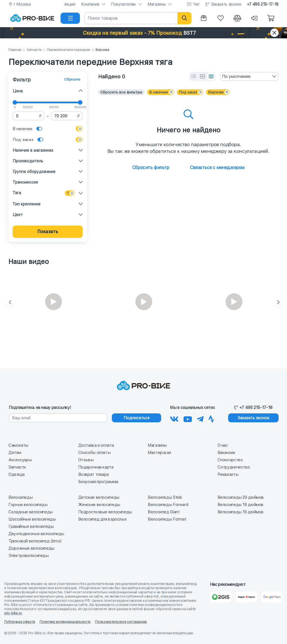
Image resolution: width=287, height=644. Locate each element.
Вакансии (226, 453)
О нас (223, 445)
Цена (18, 91)
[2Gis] (221, 597)
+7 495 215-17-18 (263, 4)
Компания (90, 4)
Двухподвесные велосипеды (36, 534)
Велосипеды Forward (168, 505)
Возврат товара (93, 474)
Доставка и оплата (96, 445)
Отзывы (86, 460)
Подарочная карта (96, 467)
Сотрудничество (234, 467)
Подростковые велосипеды (105, 512)
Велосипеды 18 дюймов (241, 505)
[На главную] (32, 18)
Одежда (17, 474)
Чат (196, 4)
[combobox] (249, 76)
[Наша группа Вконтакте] (174, 418)
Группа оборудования (34, 172)
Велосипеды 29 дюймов (241, 497)
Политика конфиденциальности (65, 622)
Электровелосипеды (29, 556)
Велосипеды (20, 497)
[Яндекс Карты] (247, 597)
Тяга (17, 193)
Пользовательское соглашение (121, 622)
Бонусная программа (98, 482)
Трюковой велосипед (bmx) (35, 541)
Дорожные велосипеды (31, 548)
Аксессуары (20, 460)
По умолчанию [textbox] (236, 76)
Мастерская (159, 453)
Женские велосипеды (99, 505)
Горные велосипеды (28, 505)
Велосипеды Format (167, 519)
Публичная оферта (20, 622)
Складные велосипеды (31, 512)
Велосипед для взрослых (102, 519)
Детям (15, 453)
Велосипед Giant (164, 512)
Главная (15, 50)
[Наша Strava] (211, 418)
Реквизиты (228, 474)
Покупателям (123, 4)
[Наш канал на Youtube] (188, 418)
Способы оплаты (94, 453)
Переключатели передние (69, 50)
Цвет (18, 215)
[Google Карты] (272, 597)
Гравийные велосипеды (31, 526)
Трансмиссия (25, 182)
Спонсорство (230, 460)
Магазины (156, 4)
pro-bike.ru (13, 613)
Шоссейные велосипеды (32, 519)
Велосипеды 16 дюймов (241, 512)
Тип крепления (26, 204)
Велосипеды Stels (165, 497)
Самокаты (18, 445)
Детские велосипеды (99, 497)
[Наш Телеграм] (200, 418)
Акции (70, 4)
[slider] (15, 102)
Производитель (28, 161)
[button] (143, 33)
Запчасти (34, 50)
